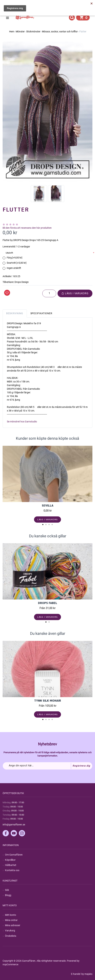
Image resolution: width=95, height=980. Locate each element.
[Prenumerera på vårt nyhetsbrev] (47, 766)
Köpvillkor (10, 860)
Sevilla (48, 505)
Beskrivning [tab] (15, 313)
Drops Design (22, 282)
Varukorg (10, 930)
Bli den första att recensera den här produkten (27, 228)
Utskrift (9, 253)
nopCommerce (10, 964)
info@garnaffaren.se (14, 825)
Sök (7, 890)
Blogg (8, 895)
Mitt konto (11, 915)
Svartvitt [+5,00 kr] (17, 263)
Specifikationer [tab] (41, 313)
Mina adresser (13, 925)
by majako (87, 974)
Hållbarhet (11, 865)
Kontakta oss (12, 870)
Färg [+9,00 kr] (15, 258)
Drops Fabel (48, 603)
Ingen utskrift (14, 268)
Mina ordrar (11, 920)
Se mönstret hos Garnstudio (22, 422)
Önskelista (11, 936)
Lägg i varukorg (75, 293)
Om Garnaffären (14, 855)
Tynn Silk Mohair (48, 701)
